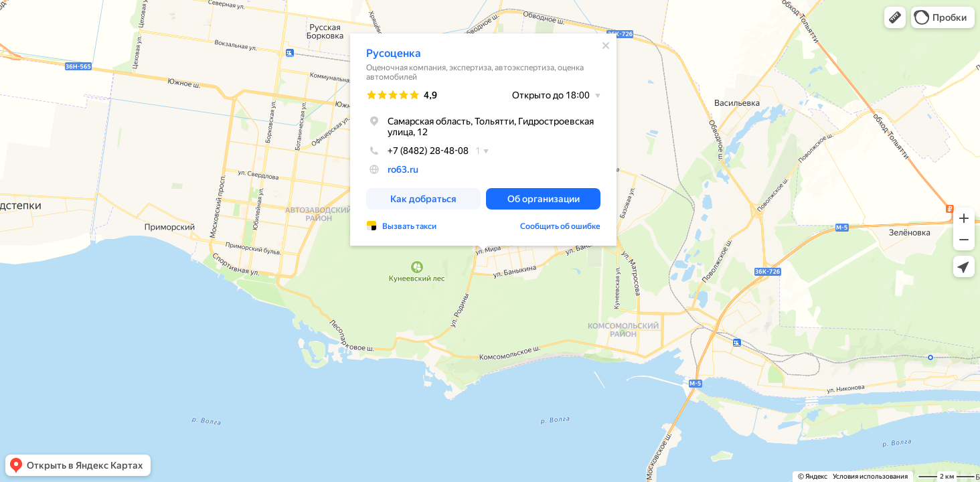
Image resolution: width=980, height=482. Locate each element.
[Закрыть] (606, 46)
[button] (895, 17)
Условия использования (870, 476)
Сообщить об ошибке (560, 226)
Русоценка (394, 53)
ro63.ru (403, 169)
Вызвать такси (409, 226)
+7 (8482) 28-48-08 (417, 151)
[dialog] (483, 140)
